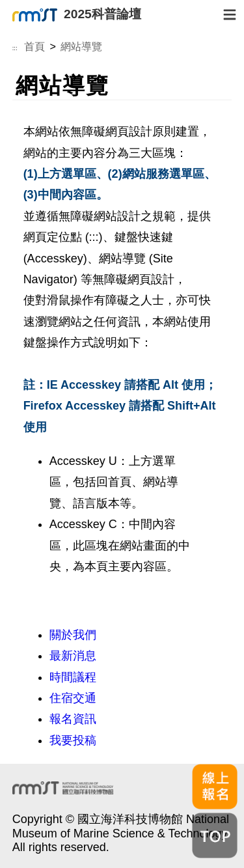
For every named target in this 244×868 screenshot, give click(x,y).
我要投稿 (73, 740)
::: (15, 48)
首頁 (34, 46)
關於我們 (73, 635)
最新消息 (73, 656)
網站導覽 (81, 46)
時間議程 (73, 677)
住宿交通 (73, 698)
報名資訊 (73, 719)
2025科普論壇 (77, 14)
